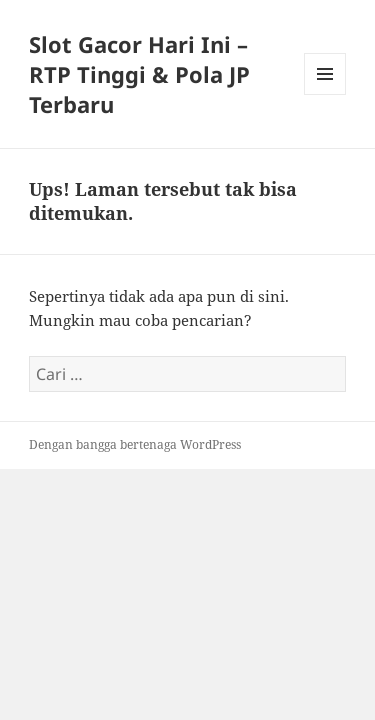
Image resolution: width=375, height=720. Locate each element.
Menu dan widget (325, 94)
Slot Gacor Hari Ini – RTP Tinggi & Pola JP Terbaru (139, 74)
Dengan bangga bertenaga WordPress (135, 444)
